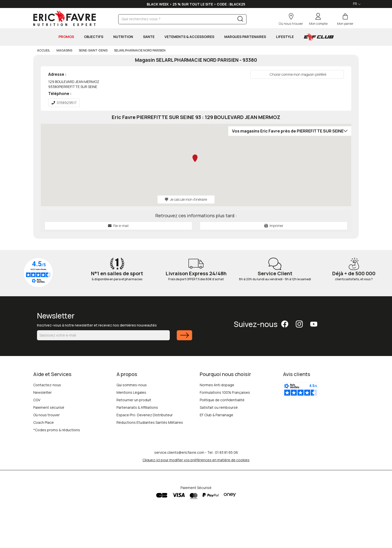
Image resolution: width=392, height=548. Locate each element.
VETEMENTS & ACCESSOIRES (189, 37)
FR (357, 4)
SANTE (149, 37)
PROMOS (66, 37)
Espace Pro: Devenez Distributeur (145, 415)
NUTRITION (123, 37)
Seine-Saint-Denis (93, 50)
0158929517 (64, 103)
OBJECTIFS (94, 37)
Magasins (64, 50)
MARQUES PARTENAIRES (245, 37)
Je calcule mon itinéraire (186, 199)
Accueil (43, 50)
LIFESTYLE (285, 37)
